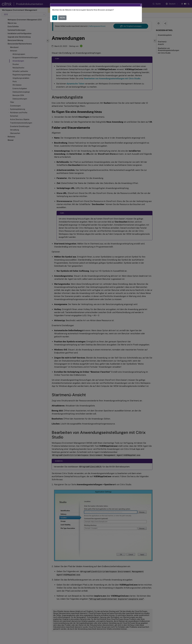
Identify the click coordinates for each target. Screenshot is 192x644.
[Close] (141, 5)
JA (55, 18)
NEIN (62, 18)
